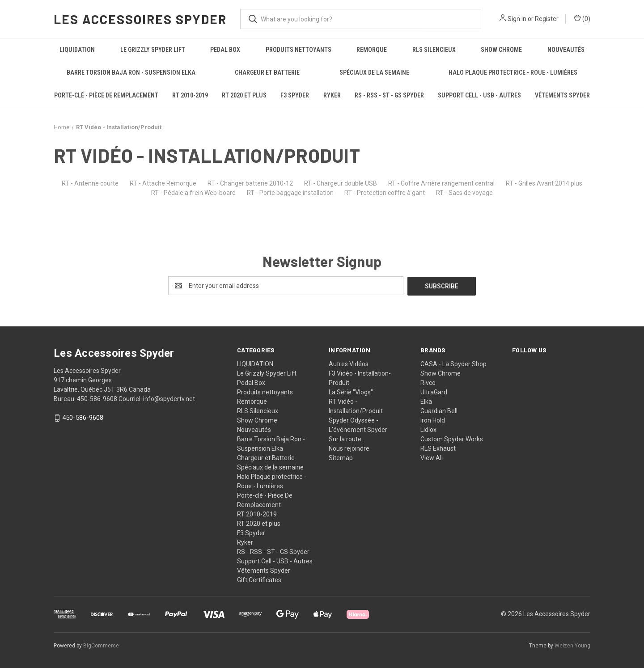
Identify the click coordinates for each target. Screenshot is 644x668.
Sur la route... (347, 439)
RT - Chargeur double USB (341, 183)
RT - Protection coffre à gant (385, 193)
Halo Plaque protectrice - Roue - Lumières (513, 72)
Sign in (517, 19)
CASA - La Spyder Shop (453, 364)
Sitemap (341, 457)
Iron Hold (433, 420)
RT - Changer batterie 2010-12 (250, 183)
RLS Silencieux (434, 50)
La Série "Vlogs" (351, 392)
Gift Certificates (259, 579)
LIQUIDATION (77, 50)
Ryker (332, 95)
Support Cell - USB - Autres (479, 95)
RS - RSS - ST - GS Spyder (389, 95)
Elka (426, 401)
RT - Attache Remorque (163, 183)
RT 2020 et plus (244, 95)
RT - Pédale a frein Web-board (193, 193)
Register (547, 19)
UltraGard (434, 392)
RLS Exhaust (438, 448)
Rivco (428, 382)
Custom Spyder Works (452, 439)
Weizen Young (572, 645)
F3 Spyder (295, 95)
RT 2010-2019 (190, 95)
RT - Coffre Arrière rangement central (441, 183)
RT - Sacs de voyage (464, 193)
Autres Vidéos (349, 364)
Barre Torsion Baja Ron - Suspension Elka (131, 72)
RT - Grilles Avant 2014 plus (544, 183)
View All (432, 457)
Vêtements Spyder (562, 95)
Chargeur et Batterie (267, 72)
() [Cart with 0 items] (582, 18)
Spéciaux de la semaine (374, 72)
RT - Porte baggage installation (290, 193)
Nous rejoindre (349, 448)
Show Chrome (501, 50)
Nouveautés (566, 50)
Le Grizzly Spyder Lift (153, 50)
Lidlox (428, 429)
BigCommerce (101, 645)
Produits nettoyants (299, 50)
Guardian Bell (439, 410)
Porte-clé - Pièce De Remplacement (106, 95)
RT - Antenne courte (90, 183)
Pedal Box (225, 50)
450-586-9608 (83, 418)
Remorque (372, 50)
